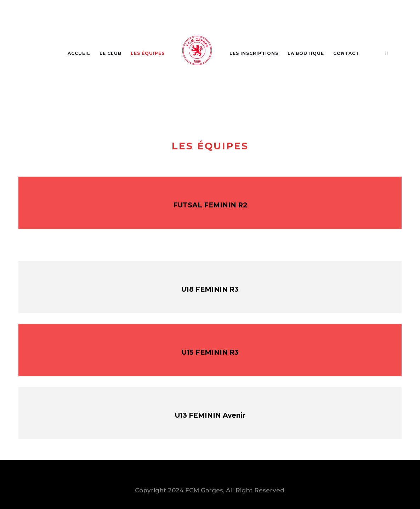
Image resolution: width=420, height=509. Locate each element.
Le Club (110, 53)
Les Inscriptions (254, 53)
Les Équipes (148, 53)
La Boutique (306, 53)
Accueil (79, 53)
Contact (346, 53)
